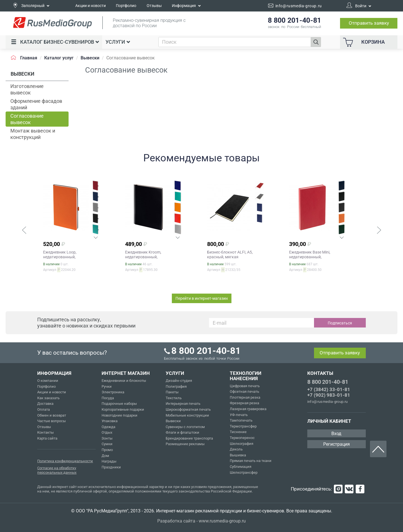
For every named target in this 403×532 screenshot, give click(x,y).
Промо (107, 450)
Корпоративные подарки (123, 409)
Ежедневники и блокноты (124, 381)
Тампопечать (241, 420)
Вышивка (238, 455)
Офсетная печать (244, 392)
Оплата (44, 409)
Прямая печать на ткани (251, 461)
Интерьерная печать (183, 404)
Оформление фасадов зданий (36, 104)
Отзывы (154, 6)
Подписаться (340, 323)
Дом (105, 456)
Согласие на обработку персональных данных (57, 470)
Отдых (107, 432)
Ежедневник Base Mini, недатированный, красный (310, 257)
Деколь (236, 449)
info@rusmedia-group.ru (328, 402)
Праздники (111, 467)
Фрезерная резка (244, 403)
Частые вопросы (51, 421)
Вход (336, 434)
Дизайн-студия (179, 381)
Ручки (107, 386)
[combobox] (235, 42)
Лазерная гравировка (248, 409)
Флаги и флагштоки (182, 432)
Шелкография (242, 444)
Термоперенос (242, 438)
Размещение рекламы (185, 444)
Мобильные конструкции (187, 415)
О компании (48, 381)
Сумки (107, 444)
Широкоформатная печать (188, 409)
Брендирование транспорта (189, 438)
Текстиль (174, 398)
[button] (24, 231)
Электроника (113, 392)
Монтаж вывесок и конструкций (33, 134)
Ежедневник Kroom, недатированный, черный (143, 257)
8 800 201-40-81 (328, 382)
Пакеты (172, 392)
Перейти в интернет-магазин (202, 298)
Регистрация (337, 444)
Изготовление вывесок (27, 89)
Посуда (108, 398)
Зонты (107, 438)
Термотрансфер (243, 426)
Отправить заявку (369, 23)
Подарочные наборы (119, 404)
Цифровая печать (245, 386)
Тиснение (238, 432)
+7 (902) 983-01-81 (329, 395)
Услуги (118, 42)
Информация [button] (186, 6)
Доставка (45, 404)
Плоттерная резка (245, 397)
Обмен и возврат (52, 415)
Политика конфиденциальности (65, 461)
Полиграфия (176, 386)
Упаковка (110, 421)
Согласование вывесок (27, 119)
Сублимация (241, 467)
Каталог (55, 42)
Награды (109, 461)
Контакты (45, 432)
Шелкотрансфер (244, 472)
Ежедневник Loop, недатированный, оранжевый (60, 257)
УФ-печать (239, 415)
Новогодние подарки (120, 415)
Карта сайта (47, 438)
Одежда (108, 427)
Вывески (173, 421)
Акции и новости (91, 6)
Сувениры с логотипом (185, 427)
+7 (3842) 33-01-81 (329, 389)
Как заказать (48, 398)
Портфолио (126, 6)
